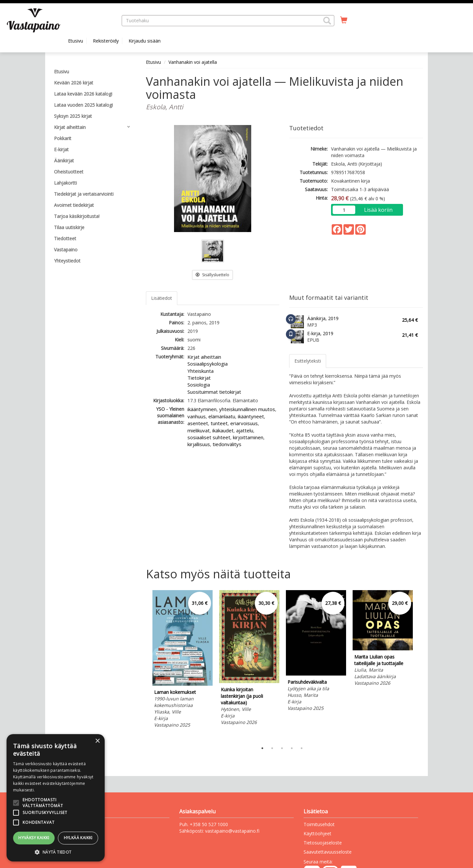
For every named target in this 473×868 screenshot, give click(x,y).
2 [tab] (272, 748)
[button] (327, 21)
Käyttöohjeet (317, 833)
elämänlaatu (222, 416)
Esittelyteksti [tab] (308, 361)
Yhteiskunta (201, 371)
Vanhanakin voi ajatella (193, 62)
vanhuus (197, 416)
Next (420, 665)
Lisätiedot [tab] (162, 298)
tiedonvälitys (227, 444)
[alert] (56, 798)
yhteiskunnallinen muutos (247, 409)
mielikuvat (199, 430)
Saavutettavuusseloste (328, 852)
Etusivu (76, 41)
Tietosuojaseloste (323, 843)
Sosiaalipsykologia (208, 364)
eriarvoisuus (244, 423)
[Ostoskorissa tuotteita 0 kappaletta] (344, 20)
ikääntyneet (251, 416)
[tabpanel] (183, 660)
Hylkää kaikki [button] (78, 838)
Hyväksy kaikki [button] (34, 838)
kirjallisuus (199, 444)
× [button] (97, 741)
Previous (144, 665)
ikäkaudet (223, 430)
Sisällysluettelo (212, 275)
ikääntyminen (202, 409)
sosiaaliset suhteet (209, 437)
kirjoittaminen (248, 437)
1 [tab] (262, 748)
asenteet (198, 423)
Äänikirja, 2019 (323, 318)
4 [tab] (292, 748)
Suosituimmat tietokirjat (214, 392)
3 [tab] (282, 748)
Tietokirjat (199, 378)
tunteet (219, 423)
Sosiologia (199, 385)
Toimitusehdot (319, 824)
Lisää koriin (378, 210)
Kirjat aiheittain (204, 357)
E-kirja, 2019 (320, 333)
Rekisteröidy (106, 41)
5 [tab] (302, 748)
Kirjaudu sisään (145, 41)
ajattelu (245, 430)
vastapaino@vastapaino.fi (232, 831)
